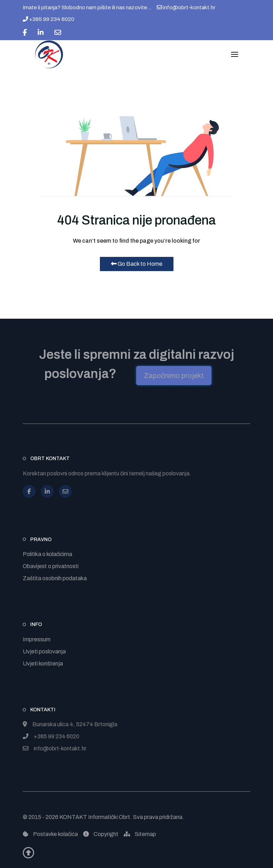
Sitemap (140, 834)
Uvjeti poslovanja (44, 651)
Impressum (37, 639)
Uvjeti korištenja (43, 664)
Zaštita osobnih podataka (55, 578)
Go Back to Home (137, 264)
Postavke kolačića (50, 834)
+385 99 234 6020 (49, 19)
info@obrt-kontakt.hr (186, 7)
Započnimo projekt (174, 376)
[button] (235, 54)
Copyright (101, 834)
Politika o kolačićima (47, 554)
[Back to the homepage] (49, 54)
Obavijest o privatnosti (51, 566)
